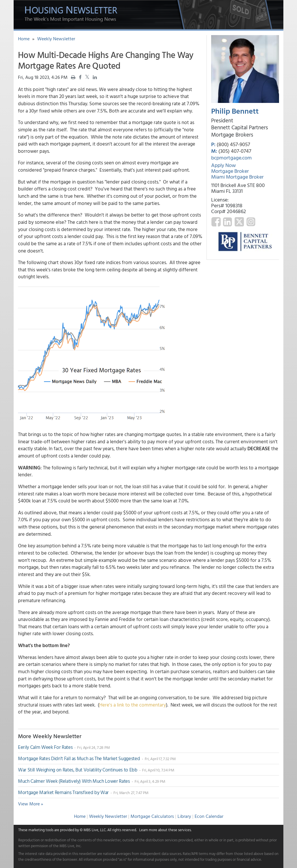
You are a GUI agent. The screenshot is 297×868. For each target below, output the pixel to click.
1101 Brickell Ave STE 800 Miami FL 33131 (238, 188)
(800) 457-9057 (233, 144)
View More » (31, 804)
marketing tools (41, 830)
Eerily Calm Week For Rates (46, 747)
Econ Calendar (209, 816)
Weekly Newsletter (56, 39)
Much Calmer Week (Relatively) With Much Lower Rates (74, 781)
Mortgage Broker (230, 171)
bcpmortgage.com (231, 158)
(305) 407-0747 (235, 151)
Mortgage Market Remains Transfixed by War (64, 792)
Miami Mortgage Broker (237, 177)
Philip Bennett (235, 111)
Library (184, 816)
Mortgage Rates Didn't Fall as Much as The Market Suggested (79, 758)
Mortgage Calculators (152, 816)
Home (24, 39)
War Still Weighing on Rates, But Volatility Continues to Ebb (78, 770)
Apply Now (223, 165)
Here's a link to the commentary (133, 705)
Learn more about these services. (165, 830)
